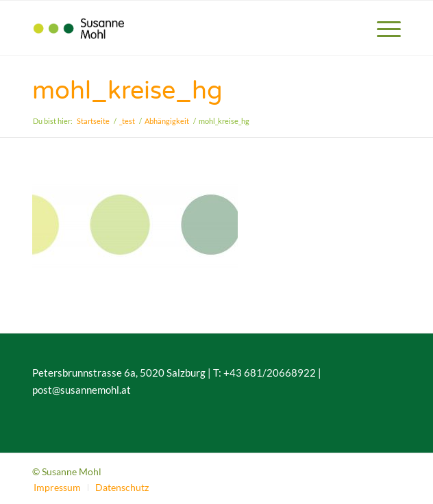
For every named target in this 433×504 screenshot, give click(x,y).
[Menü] (382, 28)
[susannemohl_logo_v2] (180, 28)
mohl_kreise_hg (127, 91)
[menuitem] (382, 28)
